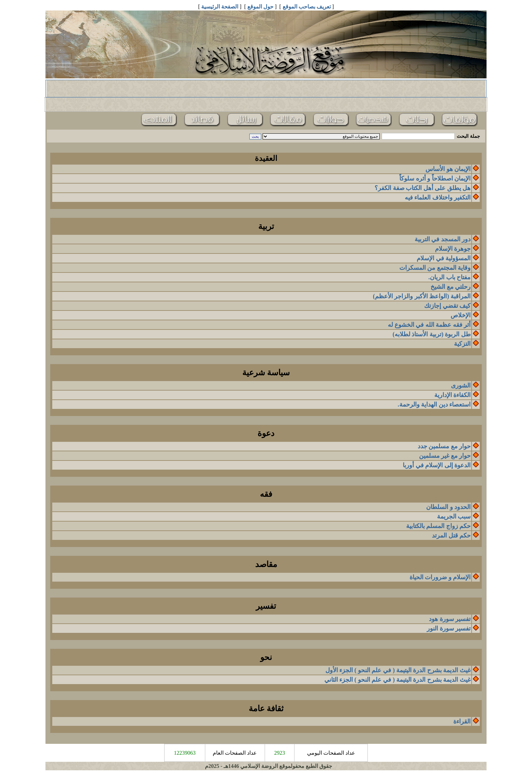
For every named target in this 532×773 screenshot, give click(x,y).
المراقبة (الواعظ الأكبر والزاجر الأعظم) (422, 296)
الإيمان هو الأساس (448, 169)
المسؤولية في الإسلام (444, 258)
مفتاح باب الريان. (450, 277)
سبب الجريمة (454, 516)
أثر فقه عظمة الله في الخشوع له (429, 325)
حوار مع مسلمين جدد (444, 446)
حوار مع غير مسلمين (445, 456)
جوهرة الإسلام (453, 249)
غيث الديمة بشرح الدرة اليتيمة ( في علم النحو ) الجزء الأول (398, 670)
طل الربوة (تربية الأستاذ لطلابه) (432, 334)
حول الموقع (260, 7)
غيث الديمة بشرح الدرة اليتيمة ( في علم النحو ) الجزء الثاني (398, 680)
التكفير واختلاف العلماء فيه (438, 197)
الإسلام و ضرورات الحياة (440, 577)
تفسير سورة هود (450, 619)
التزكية (462, 344)
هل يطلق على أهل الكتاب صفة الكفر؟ (423, 188)
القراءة (462, 721)
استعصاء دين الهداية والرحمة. (434, 404)
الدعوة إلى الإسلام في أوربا (437, 465)
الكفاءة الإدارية (453, 395)
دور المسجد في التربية (443, 239)
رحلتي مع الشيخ (451, 287)
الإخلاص (461, 315)
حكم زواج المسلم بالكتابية (439, 526)
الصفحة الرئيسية (220, 7)
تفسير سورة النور (449, 628)
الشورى (461, 385)
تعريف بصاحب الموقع (307, 7)
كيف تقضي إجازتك (447, 306)
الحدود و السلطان (448, 507)
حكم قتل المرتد (451, 535)
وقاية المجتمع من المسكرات (435, 268)
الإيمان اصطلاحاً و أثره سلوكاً (435, 178)
